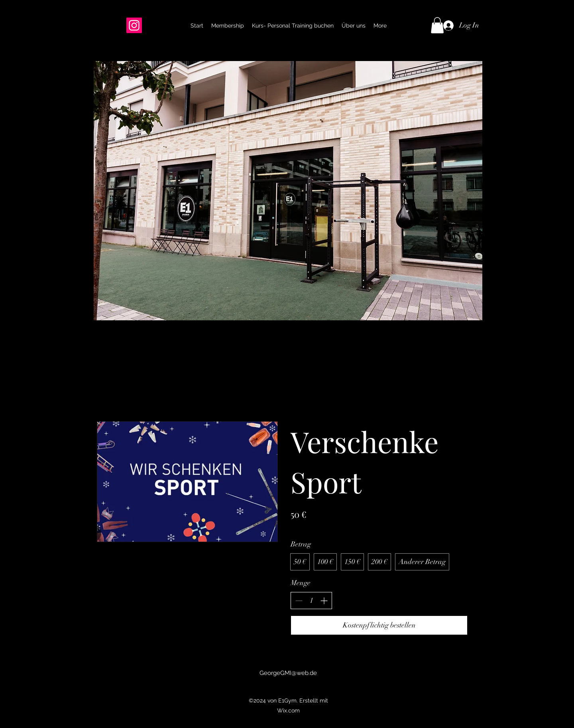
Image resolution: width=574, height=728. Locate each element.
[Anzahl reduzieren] (299, 601)
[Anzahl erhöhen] (324, 601)
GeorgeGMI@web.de (288, 673)
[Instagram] (134, 25)
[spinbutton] (311, 601)
